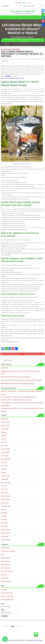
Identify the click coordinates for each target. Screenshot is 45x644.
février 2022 (4, 523)
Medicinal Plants (6, 565)
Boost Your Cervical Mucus (8, 391)
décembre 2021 (5, 530)
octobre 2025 (5, 429)
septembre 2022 (6, 506)
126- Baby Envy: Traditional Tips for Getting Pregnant (34, 354)
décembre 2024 (5, 449)
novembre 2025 (5, 425)
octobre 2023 (5, 479)
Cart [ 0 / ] (18, 3)
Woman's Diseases (6, 581)
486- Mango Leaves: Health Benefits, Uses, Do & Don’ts (16, 377)
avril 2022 (4, 516)
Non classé (4, 575)
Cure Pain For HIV (6, 397)
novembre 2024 (5, 452)
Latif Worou (36, 59)
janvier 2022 (4, 526)
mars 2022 (4, 520)
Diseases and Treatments (25, 37)
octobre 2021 (5, 536)
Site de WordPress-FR (7, 600)
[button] (5, 639)
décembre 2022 (5, 496)
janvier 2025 (4, 446)
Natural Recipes (5, 568)
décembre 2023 (5, 476)
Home (13, 37)
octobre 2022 (5, 503)
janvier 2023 (4, 493)
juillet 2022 (4, 513)
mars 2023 (4, 486)
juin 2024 (4, 469)
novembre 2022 (5, 499)
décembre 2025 (5, 422)
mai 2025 (4, 436)
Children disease (6, 548)
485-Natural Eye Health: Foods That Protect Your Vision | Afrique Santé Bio (21, 380)
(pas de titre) (5, 368)
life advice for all (6, 558)
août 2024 (4, 462)
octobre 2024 (5, 456)
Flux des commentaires (7, 596)
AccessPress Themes (37, 640)
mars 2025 (4, 442)
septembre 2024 (6, 459)
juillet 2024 (4, 466)
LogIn (29, 3)
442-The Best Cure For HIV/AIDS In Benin (25, 397)
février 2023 (4, 489)
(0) (24, 3)
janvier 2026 (4, 419)
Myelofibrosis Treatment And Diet (10, 408)
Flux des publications (7, 593)
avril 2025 (4, 439)
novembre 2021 (5, 533)
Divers (3, 555)
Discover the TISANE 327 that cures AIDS (12, 78)
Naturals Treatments (7, 571)
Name (3, 604)
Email (3, 610)
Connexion (4, 589)
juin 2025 (4, 432)
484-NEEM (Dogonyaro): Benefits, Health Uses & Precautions (17, 384)
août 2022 (4, 509)
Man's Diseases (5, 561)
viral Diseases (5, 578)
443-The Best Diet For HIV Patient (23, 400)
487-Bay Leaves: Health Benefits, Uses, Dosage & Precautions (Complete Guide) (21, 372)
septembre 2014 (6, 540)
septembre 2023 (6, 483)
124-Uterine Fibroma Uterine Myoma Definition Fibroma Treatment (13, 354)
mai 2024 (4, 473)
